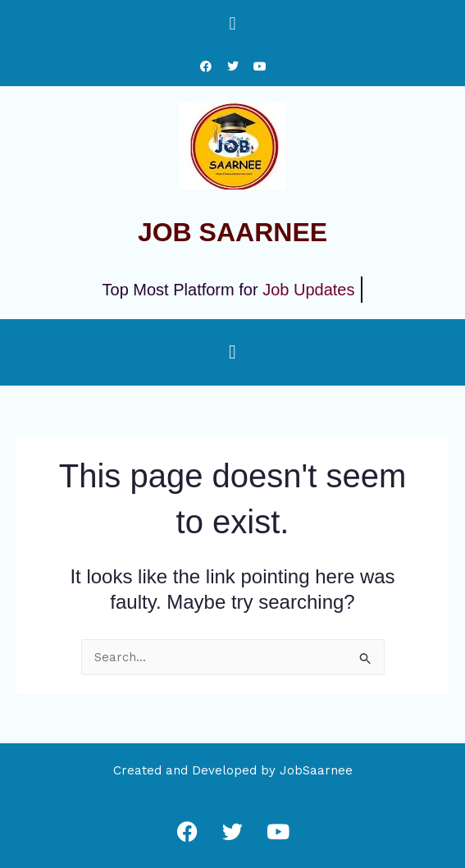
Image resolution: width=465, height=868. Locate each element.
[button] (232, 23)
